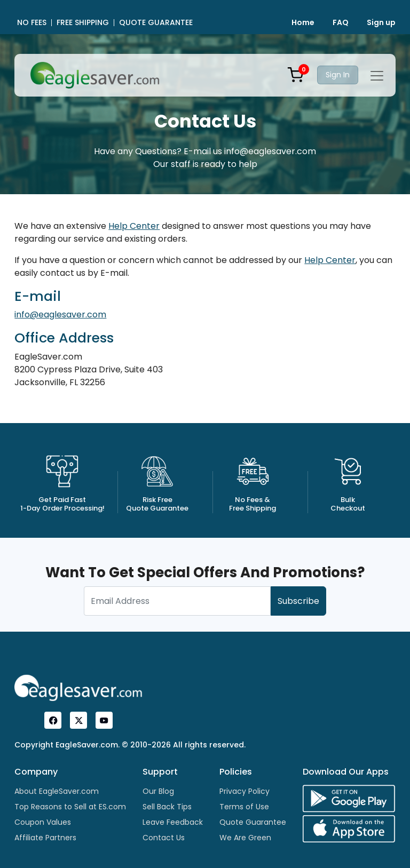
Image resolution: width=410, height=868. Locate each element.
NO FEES (32, 22)
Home (303, 22)
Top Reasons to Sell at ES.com (70, 807)
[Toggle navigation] (377, 76)
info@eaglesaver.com (60, 314)
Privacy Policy (245, 791)
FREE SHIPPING (83, 22)
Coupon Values (43, 822)
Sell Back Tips (167, 807)
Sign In (338, 75)
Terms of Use (244, 807)
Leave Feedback (173, 822)
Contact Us (164, 838)
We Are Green (245, 838)
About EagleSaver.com (57, 791)
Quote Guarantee (253, 822)
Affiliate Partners (45, 838)
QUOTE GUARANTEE (156, 22)
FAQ (341, 22)
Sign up (381, 22)
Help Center (134, 226)
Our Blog (158, 791)
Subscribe (298, 601)
